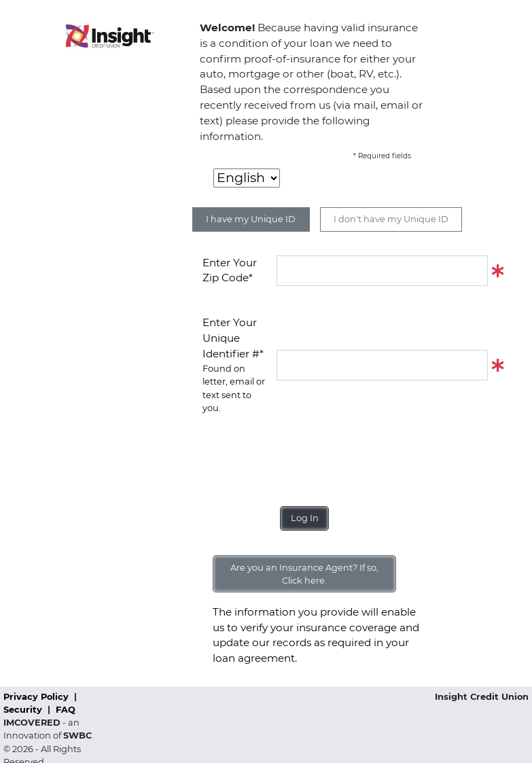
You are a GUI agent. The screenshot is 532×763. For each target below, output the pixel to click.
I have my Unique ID (251, 219)
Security (24, 710)
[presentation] (306, 455)
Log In (305, 518)
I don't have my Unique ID (391, 219)
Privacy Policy (37, 697)
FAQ (66, 710)
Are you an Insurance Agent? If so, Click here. (304, 574)
